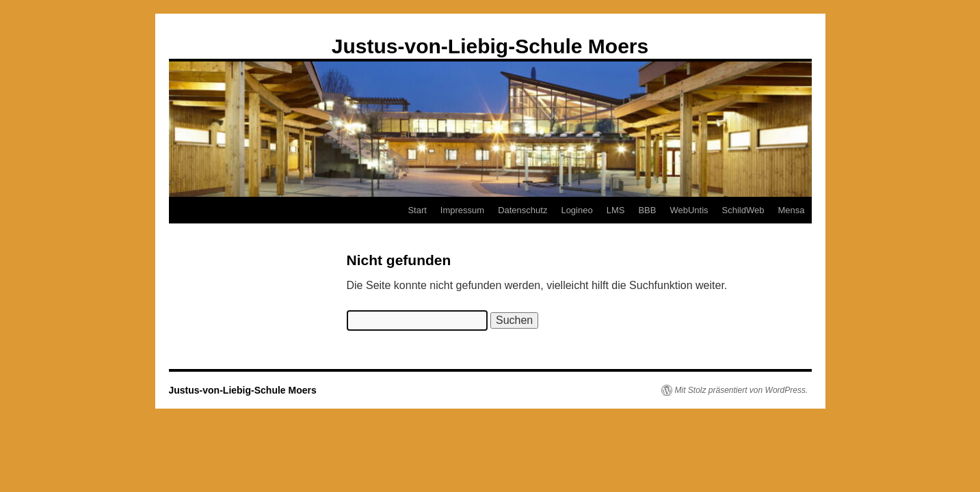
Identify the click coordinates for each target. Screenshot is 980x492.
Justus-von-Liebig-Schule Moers (490, 46)
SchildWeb (743, 210)
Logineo (577, 210)
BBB (647, 210)
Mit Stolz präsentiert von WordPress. (742, 390)
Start (417, 210)
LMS (616, 210)
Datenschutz (522, 210)
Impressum (462, 210)
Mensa (791, 210)
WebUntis (689, 210)
